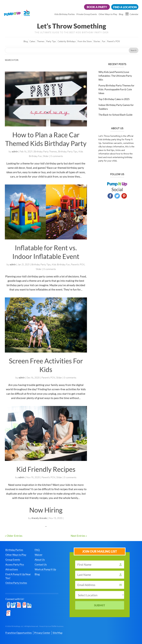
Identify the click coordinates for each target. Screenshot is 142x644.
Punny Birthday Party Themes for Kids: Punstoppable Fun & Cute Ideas (116, 89)
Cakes (32, 41)
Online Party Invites (16, 583)
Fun (104, 41)
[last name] (100, 575)
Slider (46, 156)
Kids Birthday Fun (61, 265)
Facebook (110, 196)
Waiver (39, 555)
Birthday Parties (14, 550)
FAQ (37, 550)
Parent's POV (78, 265)
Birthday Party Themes (45, 152)
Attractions (12, 569)
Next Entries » (79, 536)
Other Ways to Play (108, 14)
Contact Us (41, 564)
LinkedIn (29, 605)
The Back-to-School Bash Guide (115, 115)
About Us (40, 560)
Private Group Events (87, 14)
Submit (100, 605)
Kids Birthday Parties (65, 14)
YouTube (19, 605)
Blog (121, 14)
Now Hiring (46, 510)
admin (15, 152)
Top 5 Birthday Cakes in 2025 (114, 99)
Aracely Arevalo (39, 518)
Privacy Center (42, 633)
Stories (97, 41)
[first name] (100, 564)
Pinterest (124, 196)
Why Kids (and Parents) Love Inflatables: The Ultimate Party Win (115, 76)
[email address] (100, 585)
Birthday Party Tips (68, 152)
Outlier (54, 626)
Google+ (8, 613)
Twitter (117, 196)
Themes (41, 41)
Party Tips (51, 41)
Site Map (58, 633)
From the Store (85, 41)
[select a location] (100, 595)
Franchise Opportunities (19, 633)
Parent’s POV (113, 41)
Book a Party (97, 7)
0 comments (57, 156)
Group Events (13, 560)
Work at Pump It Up (45, 569)
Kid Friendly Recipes (46, 469)
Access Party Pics (15, 564)
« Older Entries (14, 536)
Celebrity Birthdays (67, 41)
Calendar (134, 14)
